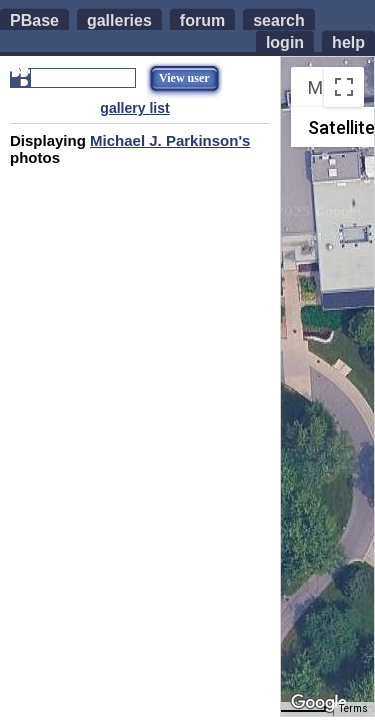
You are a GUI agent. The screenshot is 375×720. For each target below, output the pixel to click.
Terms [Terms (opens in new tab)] (353, 708)
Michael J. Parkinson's (170, 140)
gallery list (134, 108)
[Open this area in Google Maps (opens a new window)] (319, 703)
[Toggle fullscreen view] (344, 87)
